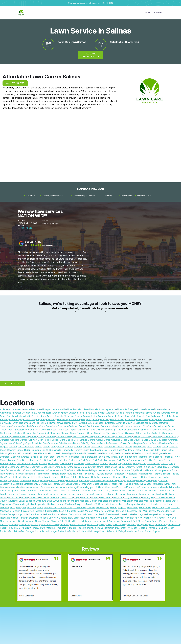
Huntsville (54, 480)
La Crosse (140, 487)
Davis (130, 443)
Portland (73, 531)
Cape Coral (46, 426)
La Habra (151, 487)
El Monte (54, 453)
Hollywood (85, 477)
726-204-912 (26, 228)
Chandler (121, 430)
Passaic (4, 524)
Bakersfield (131, 416)
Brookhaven (142, 419)
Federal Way (104, 457)
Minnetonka (158, 508)
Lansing (171, 491)
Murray (120, 514)
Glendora (14, 467)
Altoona (140, 409)
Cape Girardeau (60, 426)
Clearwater (168, 433)
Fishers (123, 457)
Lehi (116, 494)
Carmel (82, 426)
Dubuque (36, 450)
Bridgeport (86, 419)
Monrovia (99, 511)
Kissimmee (110, 487)
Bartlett (4, 419)
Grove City (63, 470)
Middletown (79, 508)
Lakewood (150, 491)
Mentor (150, 504)
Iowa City (141, 480)
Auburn (50, 416)
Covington (162, 440)
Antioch (56, 413)
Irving (155, 480)
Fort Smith (98, 460)
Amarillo (149, 409)
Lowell (22, 501)
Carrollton (121, 426)
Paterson (13, 524)
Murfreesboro (109, 514)
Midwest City (102, 508)
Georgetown (140, 464)
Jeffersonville (46, 484)
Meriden (167, 504)
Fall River (43, 457)
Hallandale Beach (113, 470)
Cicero (121, 433)
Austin (94, 416)
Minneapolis (145, 508)
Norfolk (81, 521)
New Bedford (60, 518)
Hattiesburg (66, 474)
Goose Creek (47, 467)
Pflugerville (143, 524)
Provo (140, 531)
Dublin (27, 450)
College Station (95, 436)
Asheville (166, 413)
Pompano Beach (166, 528)
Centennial (83, 430)
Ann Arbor (36, 413)
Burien (91, 423)
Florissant (168, 457)
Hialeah (167, 474)
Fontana (34, 460)
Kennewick (34, 487)
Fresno (13, 464)
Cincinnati (130, 433)
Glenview (24, 467)
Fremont (4, 464)
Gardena (104, 464)
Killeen (80, 487)
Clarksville (156, 433)
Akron (20, 409)
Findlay (115, 457)
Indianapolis (111, 480)
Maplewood (6, 504)
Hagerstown (97, 470)
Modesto (72, 511)
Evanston (5, 457)
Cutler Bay (41, 443)
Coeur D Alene (79, 436)
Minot (167, 508)
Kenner (24, 487)
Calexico (140, 423)
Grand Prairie (104, 467)
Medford (110, 504)
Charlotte (155, 430)
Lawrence (53, 494)
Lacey (22, 491)
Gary (120, 464)
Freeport (168, 460)
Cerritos (100, 430)
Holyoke (95, 477)
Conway (33, 440)
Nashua (15, 518)
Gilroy (172, 464)
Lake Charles (58, 491)
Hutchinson (72, 480)
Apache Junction (69, 413)
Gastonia (128, 464)
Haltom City (129, 470)
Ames (157, 409)
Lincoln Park (14, 497)
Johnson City (86, 484)
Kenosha (45, 487)
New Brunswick (116, 518)
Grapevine (130, 467)
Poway (95, 531)
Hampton (162, 470)
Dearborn (164, 443)
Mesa (13, 508)
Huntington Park (40, 480)
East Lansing (97, 450)
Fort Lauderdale (60, 460)
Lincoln (4, 497)
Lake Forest (85, 491)
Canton (35, 426)
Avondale (112, 416)
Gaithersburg (66, 464)
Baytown (50, 419)
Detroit (128, 447)
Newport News (33, 521)
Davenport (114, 443)
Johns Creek (72, 484)
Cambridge (6, 426)
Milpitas (122, 508)
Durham (78, 450)
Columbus (156, 436)
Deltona (69, 447)
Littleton (44, 497)
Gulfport (73, 470)
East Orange (110, 450)
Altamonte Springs (126, 409)
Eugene (160, 453)
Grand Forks (60, 467)
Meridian (4, 508)
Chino (90, 433)
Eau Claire (149, 450)
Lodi (71, 497)
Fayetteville (91, 457)
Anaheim (165, 409)
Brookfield (130, 419)
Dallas (76, 443)
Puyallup (157, 531)
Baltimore (156, 416)
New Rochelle (159, 518)
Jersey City (59, 484)
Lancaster (162, 491)
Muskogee (151, 514)
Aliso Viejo (82, 409)
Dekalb (38, 447)
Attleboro (41, 416)
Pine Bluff (26, 528)
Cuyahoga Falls (55, 443)
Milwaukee (132, 508)
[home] (21, 13)
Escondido (143, 453)
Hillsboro (26, 477)
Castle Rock (6, 430)
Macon (67, 501)
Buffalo (45, 423)
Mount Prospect (53, 514)
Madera (75, 501)
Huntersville (163, 477)
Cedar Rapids (70, 430)
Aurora (86, 416)
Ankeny (26, 413)
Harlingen (19, 474)
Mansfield (149, 501)
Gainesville (54, 464)
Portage (52, 531)
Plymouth (132, 528)
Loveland (13, 501)
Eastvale (139, 450)
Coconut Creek (63, 436)
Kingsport (90, 487)
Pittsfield (71, 528)
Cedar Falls (34, 430)
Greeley (152, 467)
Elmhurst (106, 453)
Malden (93, 501)
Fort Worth (122, 460)
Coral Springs (80, 440)
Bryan (15, 423)
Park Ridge (138, 521)
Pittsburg (50, 528)
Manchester (115, 501)
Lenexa (123, 494)
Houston (136, 477)
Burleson (99, 423)
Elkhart (97, 453)
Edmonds (24, 453)
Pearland (65, 524)
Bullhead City (71, 423)
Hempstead (119, 474)
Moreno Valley (7, 514)
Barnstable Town (170, 416)
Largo (11, 494)
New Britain (101, 518)
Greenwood (40, 470)
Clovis (41, 436)
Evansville (15, 457)
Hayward (99, 474)
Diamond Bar (139, 447)
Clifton (33, 436)
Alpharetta (110, 409)
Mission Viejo (28, 511)
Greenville (29, 470)
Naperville (5, 518)
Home (148, 13)
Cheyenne (55, 433)
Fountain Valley (136, 460)
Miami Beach (50, 508)
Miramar (175, 508)
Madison (84, 501)
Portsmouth (84, 531)
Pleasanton (121, 528)
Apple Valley (99, 413)
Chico (73, 433)
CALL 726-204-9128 (15, 83)
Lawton (63, 494)
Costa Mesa (127, 440)
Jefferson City (31, 484)
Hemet (109, 474)
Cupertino (30, 443)
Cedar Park (57, 430)
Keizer (11, 487)
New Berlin (74, 518)
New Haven (131, 518)
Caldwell (130, 423)
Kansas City (170, 484)
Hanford (172, 470)
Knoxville (121, 487)
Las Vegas (32, 494)
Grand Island (74, 467)
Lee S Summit (96, 494)
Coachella (50, 436)
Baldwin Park (143, 416)
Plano (100, 528)
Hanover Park (7, 474)
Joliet (96, 484)
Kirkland (99, 487)
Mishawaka (6, 511)
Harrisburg (30, 474)
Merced (159, 504)
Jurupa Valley (133, 484)
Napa (168, 514)
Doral (150, 447)
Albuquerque (48, 409)
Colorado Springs (123, 436)
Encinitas (122, 453)
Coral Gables (66, 440)
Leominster (133, 494)
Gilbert (164, 464)
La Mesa (161, 487)
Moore (160, 511)
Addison (12, 409)
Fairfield (34, 457)
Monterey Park (135, 511)
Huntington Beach (21, 480)
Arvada (157, 413)
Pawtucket (24, 524)
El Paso (63, 453)
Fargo (51, 457)
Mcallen (90, 504)
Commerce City (170, 436)
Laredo (4, 494)
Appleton (111, 413)
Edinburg (4, 453)
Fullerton (43, 464)
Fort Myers (74, 460)
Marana (17, 504)
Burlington (109, 423)
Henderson (131, 474)
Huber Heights (148, 477)
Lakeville (140, 491)
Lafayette (31, 491)
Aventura (102, 416)
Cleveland (5, 436)
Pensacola (92, 524)
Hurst (62, 480)
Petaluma (132, 524)
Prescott (104, 531)
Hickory (175, 474)
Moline (81, 511)
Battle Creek (29, 419)
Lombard (86, 497)
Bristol (96, 419)
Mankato (138, 501)
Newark (4, 521)
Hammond (151, 470)
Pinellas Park (38, 528)
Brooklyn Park (156, 419)
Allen (91, 409)
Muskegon (139, 514)
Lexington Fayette (159, 494)
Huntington (6, 480)
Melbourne (121, 504)
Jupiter (122, 484)
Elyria (114, 453)
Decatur (13, 447)
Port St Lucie (41, 531)
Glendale (4, 467)
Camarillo (164, 423)
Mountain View (85, 514)
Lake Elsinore (72, 491)
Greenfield (5, 470)
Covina (152, 440)
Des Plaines (110, 447)
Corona (92, 440)
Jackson (163, 480)
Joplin (114, 484)
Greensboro (17, 470)
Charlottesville (168, 430)
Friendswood (24, 464)
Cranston (173, 440)
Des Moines (97, 447)
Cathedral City (20, 430)
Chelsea (18, 433)
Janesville (18, 484)
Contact (158, 13)
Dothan (157, 447)
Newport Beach (16, 521)
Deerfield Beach (26, 447)
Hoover (127, 477)
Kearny (3, 487)
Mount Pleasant (36, 514)
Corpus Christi (103, 440)
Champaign (110, 430)
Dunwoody (67, 450)
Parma (155, 521)
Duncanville (55, 450)
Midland (90, 508)
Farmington (61, 457)
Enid (130, 453)
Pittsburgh (61, 528)
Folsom (12, 460)
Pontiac (4, 531)
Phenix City (161, 524)
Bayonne (40, 419)
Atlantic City (29, 416)
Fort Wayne (110, 460)
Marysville (80, 504)
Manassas (103, 501)
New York (171, 518)
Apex (81, 413)
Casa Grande (160, 426)
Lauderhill (43, 494)
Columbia (145, 436)
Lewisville (144, 494)
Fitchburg (132, 457)
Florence (157, 457)
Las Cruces (20, 494)
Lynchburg (41, 501)
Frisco (35, 464)
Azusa (121, 416)
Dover (165, 447)
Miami (40, 508)
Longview (129, 497)
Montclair (109, 511)
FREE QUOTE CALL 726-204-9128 (90, 55)
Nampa (161, 514)
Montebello (120, 511)
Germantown (153, 464)
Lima (171, 494)
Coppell (55, 440)
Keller (17, 487)
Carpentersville (108, 426)
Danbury (95, 443)
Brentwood (74, 419)
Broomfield (169, 419)
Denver (86, 447)
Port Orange (27, 531)
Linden (24, 497)
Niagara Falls (57, 521)
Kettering (71, 487)
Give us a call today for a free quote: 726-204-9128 (91, 3)
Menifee (141, 504)
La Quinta (13, 491)
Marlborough (58, 504)
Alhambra (72, 409)
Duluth (45, 450)
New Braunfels (87, 518)
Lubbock (30, 501)
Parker (148, 521)
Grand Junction (89, 467)
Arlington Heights (143, 413)
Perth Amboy (119, 524)
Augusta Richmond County (68, 416)
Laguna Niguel (44, 491)
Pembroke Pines (78, 524)
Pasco (173, 521)
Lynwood (57, 501)
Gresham (52, 470)
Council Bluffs (141, 440)
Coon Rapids (44, 440)
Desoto (120, 447)
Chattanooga (7, 433)
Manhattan (127, 501)
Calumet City (152, 423)
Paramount (126, 521)
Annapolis (46, 413)
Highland (16, 477)
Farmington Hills (76, 457)
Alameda (29, 409)
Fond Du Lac (23, 460)
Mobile (63, 511)
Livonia (64, 497)
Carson (131, 426)
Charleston (144, 430)
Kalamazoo (146, 484)
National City (46, 518)
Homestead (106, 477)
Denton (78, 447)
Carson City (141, 426)
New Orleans (144, 518)
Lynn (49, 501)
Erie (135, 453)
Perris (109, 524)
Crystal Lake (6, 443)
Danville (104, 443)
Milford (114, 508)
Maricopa (36, 504)
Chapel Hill (132, 430)
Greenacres (174, 467)
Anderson (17, 413)
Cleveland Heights (20, 436)
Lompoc (95, 497)
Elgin (70, 453)
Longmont (118, 497)
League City (82, 494)
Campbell (26, 426)
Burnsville (120, 423)
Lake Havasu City (101, 491)
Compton (5, 440)
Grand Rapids (118, 467)
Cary (150, 426)
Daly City (85, 443)
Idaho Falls (84, 480)
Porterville (63, 531)
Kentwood (61, 487)
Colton (136, 436)
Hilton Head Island (41, 477)
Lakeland (130, 491)
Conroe (24, 440)
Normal (89, 521)
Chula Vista (111, 433)
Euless (168, 453)
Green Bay (162, 467)
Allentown (99, 409)
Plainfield (92, 528)
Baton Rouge (15, 419)
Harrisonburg (43, 474)
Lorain (138, 497)
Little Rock (34, 497)
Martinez (70, 504)
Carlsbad (73, 426)
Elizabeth (78, 453)
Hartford (55, 474)
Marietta (46, 504)
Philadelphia (174, 524)
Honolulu (118, 477)
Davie (124, 443)
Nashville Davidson (29, 518)
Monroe (89, 511)
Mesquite (21, 508)
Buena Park (34, 423)
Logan (77, 497)
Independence (97, 480)
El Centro (43, 453)
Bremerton (62, 419)
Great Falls (142, 467)
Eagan (86, 450)
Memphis (132, 504)
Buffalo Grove (56, 423)
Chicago (65, 433)
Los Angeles (148, 497)
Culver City (19, 443)
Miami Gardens (65, 508)
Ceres (92, 430)
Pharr (152, 524)
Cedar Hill (45, 430)
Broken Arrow (117, 419)
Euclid (153, 453)
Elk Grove (88, 453)
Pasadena (164, 521)
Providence (131, 531)
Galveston (79, 464)
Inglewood (129, 480)
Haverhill (77, 474)
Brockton (104, 419)
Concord (15, 440)
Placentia (82, 528)
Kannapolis (158, 484)
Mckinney (100, 504)
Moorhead (170, 511)
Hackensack (84, 470)
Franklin (149, 460)
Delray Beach (58, 447)
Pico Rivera (15, 528)
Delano (46, 447)
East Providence (126, 450)
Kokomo (130, 487)
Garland (113, 464)
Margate (26, 504)
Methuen (31, 508)
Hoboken (55, 477)
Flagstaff (142, 457)
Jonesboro (105, 484)
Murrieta (129, 514)
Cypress (68, 443)
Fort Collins (45, 460)
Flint (150, 457)
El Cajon (34, 453)
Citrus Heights (143, 433)
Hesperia (158, 474)
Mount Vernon (69, 514)
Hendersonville (145, 474)
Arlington (129, 413)
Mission (16, 511)
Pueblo (148, 531)
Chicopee (82, 433)
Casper (171, 426)
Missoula (40, 511)
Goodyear (35, 467)
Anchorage (5, 413)
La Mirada (171, 487)
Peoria (102, 524)
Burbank (82, 423)
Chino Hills (99, 433)
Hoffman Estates (70, 477)
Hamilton (141, 470)
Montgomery (149, 511)
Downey (11, 450)
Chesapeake (29, 433)
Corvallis (116, 440)
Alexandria (61, 409)
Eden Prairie (161, 450)
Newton (46, 521)
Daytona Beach (150, 443)
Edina (171, 450)
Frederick (158, 460)
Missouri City (52, 511)
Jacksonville (6, 484)
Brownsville (6, 423)
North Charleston (111, 521)
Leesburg (108, 494)
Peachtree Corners (50, 524)
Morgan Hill (21, 514)
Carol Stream (93, 426)
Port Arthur (14, 531)
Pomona (153, 528)
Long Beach (106, 497)
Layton (71, 494)
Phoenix (4, 528)
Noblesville (70, 521)
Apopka (88, 413)
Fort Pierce (86, 460)
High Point (5, 477)
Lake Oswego (118, 491)
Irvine (149, 480)
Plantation (109, 528)
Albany (37, 409)
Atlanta (19, 416)
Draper (20, 450)
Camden (16, 426)
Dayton (138, 443)
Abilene (4, 409)
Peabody (35, 524)
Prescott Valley (117, 531)
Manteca (159, 501)
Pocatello (143, 528)
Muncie (97, 514)
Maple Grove (171, 501)
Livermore (54, 497)
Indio (121, 480)
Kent (52, 487)
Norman (98, 521)
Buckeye (24, 423)
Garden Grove (92, 464)
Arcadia (120, 413)
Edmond (14, 453)
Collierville (109, 436)
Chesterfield (43, 433)
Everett (25, 457)
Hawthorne (88, 474)
